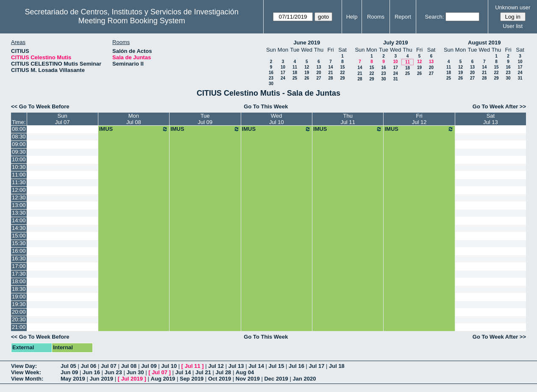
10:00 (19, 159)
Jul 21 (203, 372)
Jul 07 (109, 366)
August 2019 (484, 43)
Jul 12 (216, 366)
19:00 (19, 297)
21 (330, 73)
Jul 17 (317, 366)
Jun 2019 (101, 379)
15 (342, 67)
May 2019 (73, 379)
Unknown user (513, 7)
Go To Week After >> (499, 106)
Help (352, 17)
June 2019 (307, 43)
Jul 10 (169, 366)
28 (330, 78)
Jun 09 (69, 372)
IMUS (134, 129)
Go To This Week (266, 106)
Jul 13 (236, 366)
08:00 (19, 129)
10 (283, 67)
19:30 (19, 304)
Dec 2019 (276, 379)
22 (342, 73)
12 (307, 67)
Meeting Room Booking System (132, 21)
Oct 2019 (220, 379)
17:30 (19, 274)
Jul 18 (337, 366)
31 (396, 79)
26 (307, 78)
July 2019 (396, 43)
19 (307, 73)
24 (283, 78)
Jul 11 (193, 366)
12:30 (19, 197)
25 (295, 78)
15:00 (19, 236)
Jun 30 (135, 372)
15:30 (19, 243)
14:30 (19, 228)
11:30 (19, 182)
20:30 (19, 319)
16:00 (19, 251)
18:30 (19, 289)
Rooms (376, 17)
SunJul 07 (63, 119)
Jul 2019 (132, 379)
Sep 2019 (192, 379)
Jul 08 (129, 366)
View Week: (26, 372)
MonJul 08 (134, 119)
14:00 (19, 220)
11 (295, 67)
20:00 (19, 312)
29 (342, 78)
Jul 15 (277, 366)
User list (513, 26)
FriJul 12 (419, 119)
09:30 (19, 152)
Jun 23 (113, 372)
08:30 (19, 137)
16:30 (19, 258)
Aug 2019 (163, 379)
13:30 (19, 213)
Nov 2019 (248, 379)
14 (330, 67)
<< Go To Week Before (40, 106)
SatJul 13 (491, 119)
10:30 (19, 167)
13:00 (19, 205)
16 (271, 73)
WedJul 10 (277, 119)
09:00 (19, 144)
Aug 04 (245, 372)
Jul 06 (88, 366)
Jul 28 (224, 372)
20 (319, 73)
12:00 (19, 190)
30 (271, 84)
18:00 (19, 281)
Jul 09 (149, 366)
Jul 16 (296, 366)
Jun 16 (91, 372)
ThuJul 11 (348, 119)
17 (283, 73)
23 (271, 78)
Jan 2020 (304, 379)
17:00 (19, 266)
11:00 (19, 175)
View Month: (27, 379)
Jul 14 (256, 366)
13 (319, 67)
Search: (435, 17)
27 (319, 78)
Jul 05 (68, 366)
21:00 (19, 327)
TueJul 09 (205, 119)
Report (403, 17)
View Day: (24, 366)
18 (295, 73)
